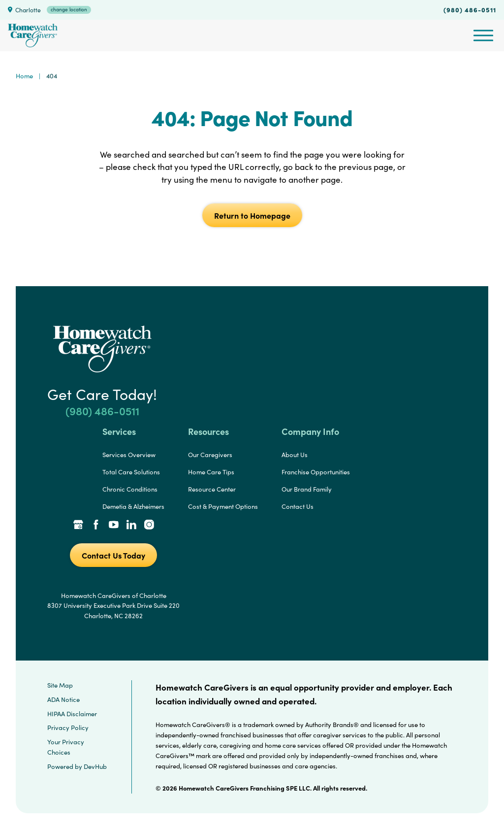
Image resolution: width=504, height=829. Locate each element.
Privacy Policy (68, 728)
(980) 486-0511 (470, 9)
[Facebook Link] (96, 526)
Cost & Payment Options (223, 506)
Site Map (60, 685)
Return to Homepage (252, 215)
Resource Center (212, 489)
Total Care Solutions (131, 472)
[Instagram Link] (149, 526)
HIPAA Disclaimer (72, 714)
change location (69, 9)
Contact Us (298, 506)
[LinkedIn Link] (131, 526)
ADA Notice (63, 699)
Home (24, 76)
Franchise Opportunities (316, 472)
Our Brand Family (307, 489)
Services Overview (129, 455)
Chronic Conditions (130, 489)
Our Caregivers (210, 455)
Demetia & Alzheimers (133, 506)
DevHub (95, 766)
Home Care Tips (211, 472)
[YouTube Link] (114, 526)
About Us (295, 455)
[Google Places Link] (78, 526)
